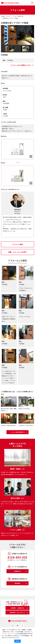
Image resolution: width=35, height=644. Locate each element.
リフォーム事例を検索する (19, 432)
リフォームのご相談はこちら (22, 65)
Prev (3, 35)
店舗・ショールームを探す (17, 252)
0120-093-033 (17, 558)
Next (32, 35)
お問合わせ (21, 571)
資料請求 (21, 583)
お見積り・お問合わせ (20, 608)
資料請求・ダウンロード (19, 612)
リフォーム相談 (17, 244)
